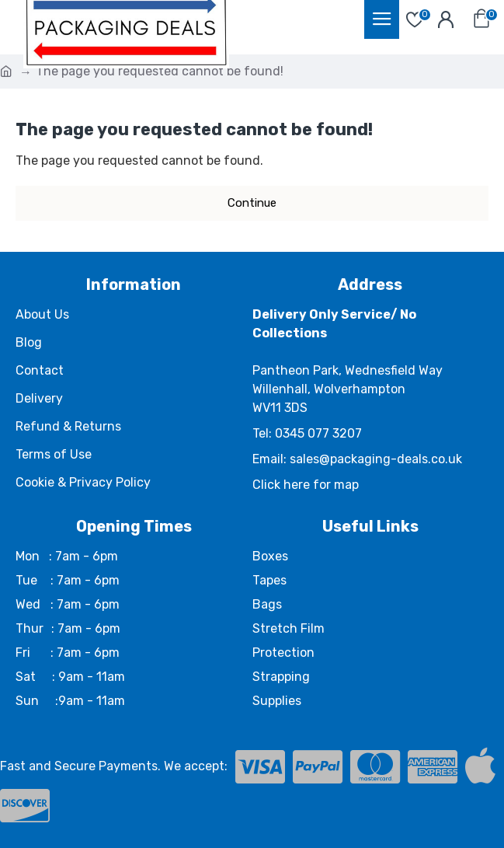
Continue (252, 203)
